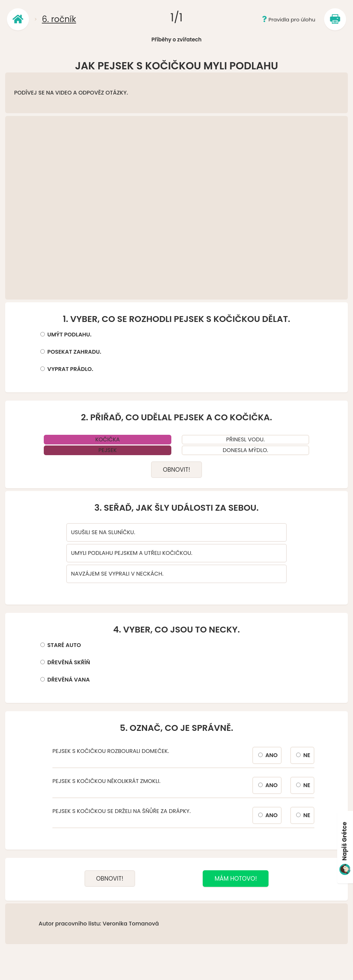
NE (307, 755)
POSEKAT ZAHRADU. (74, 352)
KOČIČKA (107, 439)
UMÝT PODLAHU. (69, 335)
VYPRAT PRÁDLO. (70, 369)
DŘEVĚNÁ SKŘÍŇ (69, 662)
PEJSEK (107, 450)
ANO (272, 755)
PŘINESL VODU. (245, 439)
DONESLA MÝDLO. (245, 450)
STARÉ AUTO (64, 645)
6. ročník (59, 19)
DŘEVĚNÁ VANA (68, 680)
